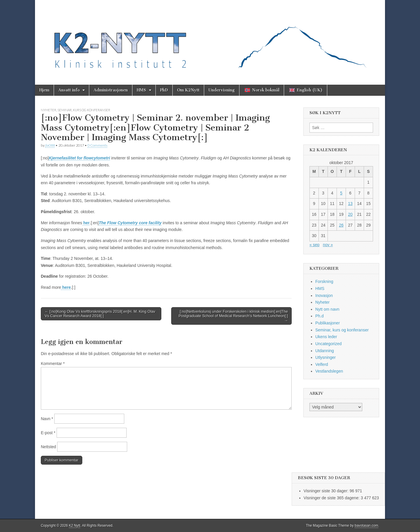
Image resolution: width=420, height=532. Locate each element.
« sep (314, 245)
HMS (141, 90)
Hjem (44, 90)
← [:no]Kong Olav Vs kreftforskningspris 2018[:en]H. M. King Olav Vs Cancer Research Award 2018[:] (100, 314)
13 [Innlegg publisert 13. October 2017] (350, 204)
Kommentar (53, 364)
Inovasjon (324, 295)
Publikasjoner (328, 323)
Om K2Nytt (188, 90)
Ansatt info (69, 90)
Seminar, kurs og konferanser (84, 110)
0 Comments (97, 145)
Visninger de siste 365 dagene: (332, 498)
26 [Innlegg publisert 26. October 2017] (341, 225)
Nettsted (48, 447)
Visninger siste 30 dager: (327, 491)
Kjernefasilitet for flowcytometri (79, 158)
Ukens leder (326, 337)
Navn (47, 419)
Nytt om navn (327, 309)
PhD (164, 90)
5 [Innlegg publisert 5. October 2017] (341, 193)
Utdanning (325, 351)
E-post (48, 433)
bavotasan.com (366, 526)
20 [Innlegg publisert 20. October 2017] (350, 214)
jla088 (50, 145)
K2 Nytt (75, 526)
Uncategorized (328, 344)
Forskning (324, 281)
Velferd (322, 364)
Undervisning (222, 90)
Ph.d (320, 316)
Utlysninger (325, 357)
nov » (328, 245)
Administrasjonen (111, 90)
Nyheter (49, 110)
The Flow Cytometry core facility (130, 223)
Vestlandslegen (329, 371)
